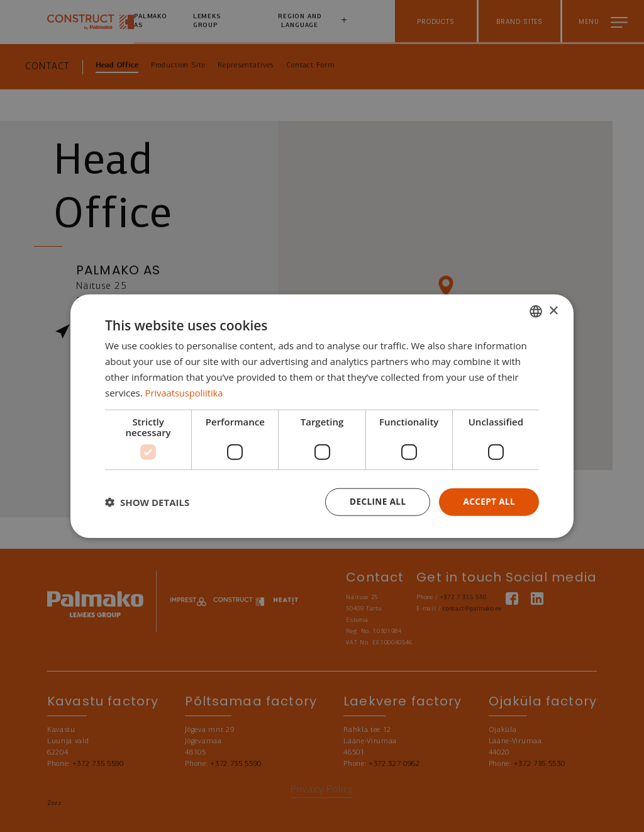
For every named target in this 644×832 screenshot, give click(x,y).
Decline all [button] (375, 501)
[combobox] (536, 311)
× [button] (553, 310)
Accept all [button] (488, 501)
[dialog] (322, 416)
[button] (147, 502)
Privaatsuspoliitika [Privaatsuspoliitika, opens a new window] (185, 392)
